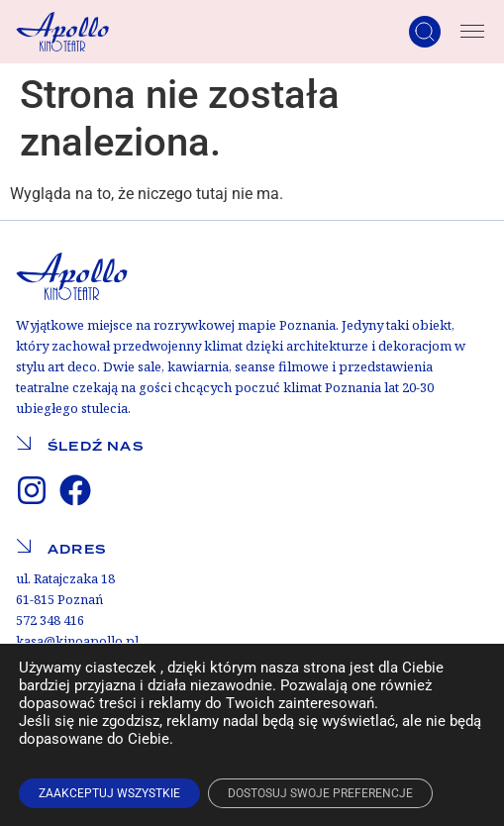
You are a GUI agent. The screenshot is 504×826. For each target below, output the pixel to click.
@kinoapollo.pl (91, 641)
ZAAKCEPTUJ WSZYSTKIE (109, 793)
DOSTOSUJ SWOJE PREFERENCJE (320, 793)
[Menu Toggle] (472, 32)
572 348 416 (50, 620)
